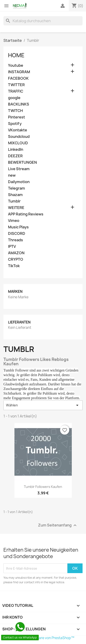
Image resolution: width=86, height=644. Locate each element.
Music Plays (18, 227)
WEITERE (16, 208)
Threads (15, 240)
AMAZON (16, 253)
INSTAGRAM (19, 72)
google (14, 98)
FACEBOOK (18, 78)
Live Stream (19, 169)
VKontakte (18, 130)
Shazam (15, 195)
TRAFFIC (16, 91)
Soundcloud (19, 137)
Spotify (15, 124)
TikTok (14, 266)
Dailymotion (19, 182)
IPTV (12, 246)
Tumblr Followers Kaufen (43, 487)
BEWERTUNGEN (22, 162)
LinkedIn (16, 150)
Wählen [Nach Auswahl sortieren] (43, 405)
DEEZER (15, 156)
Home (16, 55)
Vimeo (14, 221)
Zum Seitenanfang (58, 525)
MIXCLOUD (18, 143)
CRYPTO (16, 259)
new (12, 175)
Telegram (17, 188)
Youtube (16, 65)
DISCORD (17, 234)
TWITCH (15, 111)
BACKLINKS (19, 104)
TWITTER (16, 85)
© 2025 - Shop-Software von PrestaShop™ (39, 638)
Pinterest (17, 117)
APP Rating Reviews (26, 214)
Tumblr (14, 201)
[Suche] (43, 21)
